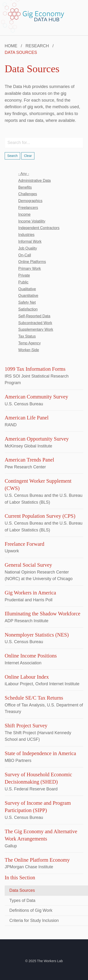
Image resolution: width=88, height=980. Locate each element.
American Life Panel (27, 418)
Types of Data (22, 900)
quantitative (28, 296)
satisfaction (28, 309)
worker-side (29, 350)
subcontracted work (35, 323)
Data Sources (22, 890)
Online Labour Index (27, 677)
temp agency (29, 343)
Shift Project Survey (26, 726)
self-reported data (34, 316)
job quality (28, 248)
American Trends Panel (29, 460)
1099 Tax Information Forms (35, 369)
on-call (25, 255)
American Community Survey (36, 397)
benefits (25, 187)
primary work (30, 269)
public (23, 282)
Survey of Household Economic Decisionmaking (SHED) (38, 778)
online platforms (32, 262)
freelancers (28, 208)
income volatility (32, 221)
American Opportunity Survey (37, 439)
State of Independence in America (40, 753)
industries (26, 235)
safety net (27, 302)
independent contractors (39, 228)
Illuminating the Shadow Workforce (42, 614)
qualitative (27, 289)
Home (11, 46)
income (24, 214)
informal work (30, 241)
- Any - (24, 174)
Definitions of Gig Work (31, 910)
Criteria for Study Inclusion (34, 920)
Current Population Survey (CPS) (40, 516)
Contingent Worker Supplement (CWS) (38, 485)
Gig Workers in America (30, 593)
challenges (28, 194)
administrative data (35, 181)
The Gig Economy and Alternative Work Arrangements (41, 835)
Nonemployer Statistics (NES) (37, 635)
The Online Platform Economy (37, 860)
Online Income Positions (31, 656)
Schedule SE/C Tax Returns (34, 698)
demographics (30, 201)
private (24, 275)
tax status (27, 336)
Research (37, 46)
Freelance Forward (24, 544)
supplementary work (36, 329)
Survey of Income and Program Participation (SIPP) (38, 807)
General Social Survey (28, 565)
